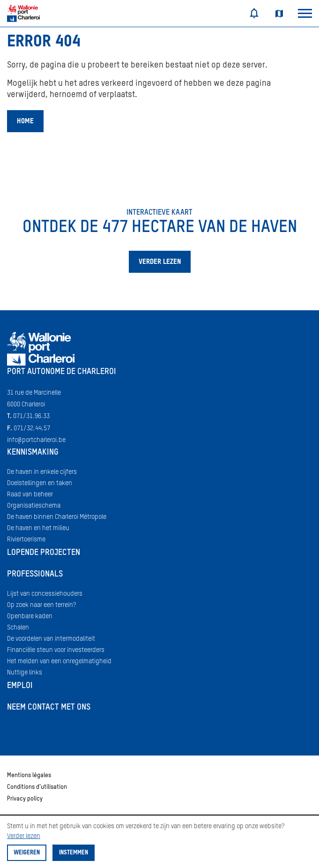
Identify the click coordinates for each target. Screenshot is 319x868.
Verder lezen (24, 836)
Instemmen (74, 853)
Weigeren (27, 853)
